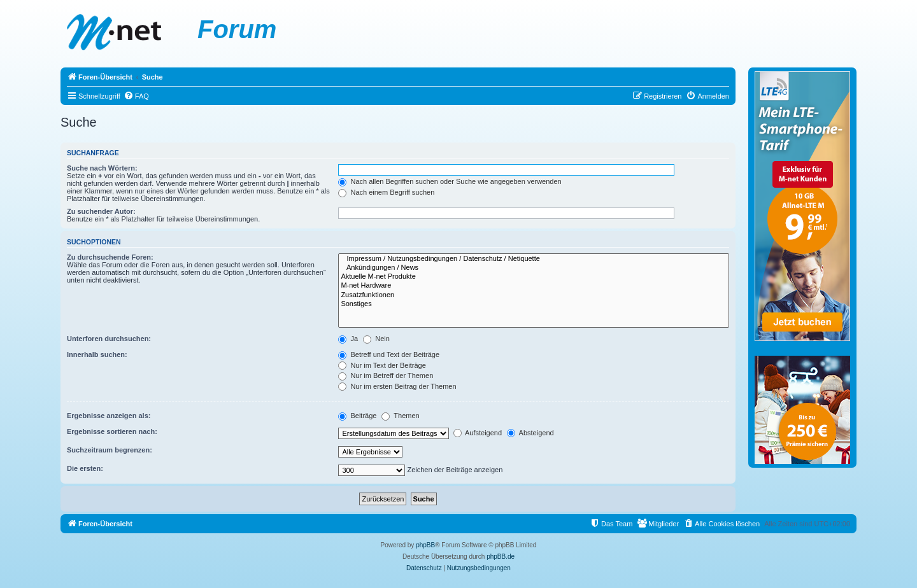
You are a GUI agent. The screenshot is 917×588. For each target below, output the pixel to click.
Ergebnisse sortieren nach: (112, 431)
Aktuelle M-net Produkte (534, 277)
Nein (376, 339)
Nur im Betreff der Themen (386, 375)
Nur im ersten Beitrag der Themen (397, 386)
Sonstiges (534, 304)
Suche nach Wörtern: (102, 168)
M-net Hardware (534, 286)
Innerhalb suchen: (97, 354)
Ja (348, 339)
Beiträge (357, 416)
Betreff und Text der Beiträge (389, 354)
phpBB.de (501, 556)
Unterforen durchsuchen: (109, 339)
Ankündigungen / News (534, 268)
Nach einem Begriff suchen (386, 192)
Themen (400, 416)
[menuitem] (136, 96)
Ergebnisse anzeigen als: (109, 416)
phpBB (425, 545)
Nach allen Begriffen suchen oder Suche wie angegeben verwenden (450, 181)
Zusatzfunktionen (534, 295)
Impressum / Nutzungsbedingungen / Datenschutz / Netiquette (534, 259)
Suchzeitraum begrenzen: (110, 450)
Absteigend (530, 433)
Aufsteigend (478, 433)
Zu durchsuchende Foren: (110, 257)
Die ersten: (85, 468)
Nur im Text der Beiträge (382, 365)
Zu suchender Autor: (101, 211)
